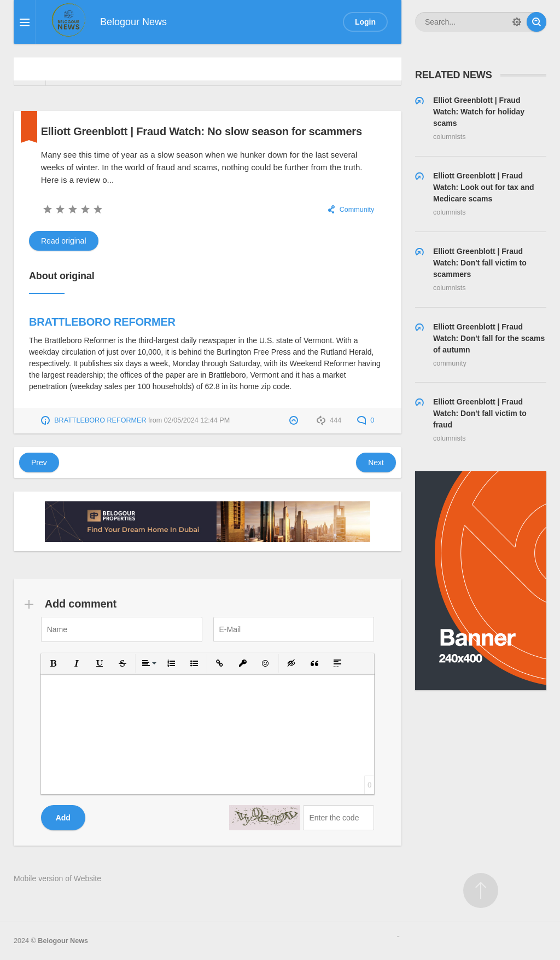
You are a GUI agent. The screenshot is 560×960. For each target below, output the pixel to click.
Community (357, 210)
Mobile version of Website (57, 878)
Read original (64, 241)
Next (376, 462)
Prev (39, 462)
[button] (54, 663)
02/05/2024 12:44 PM (197, 420)
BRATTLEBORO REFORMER (102, 322)
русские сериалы (398, 936)
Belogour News (63, 941)
